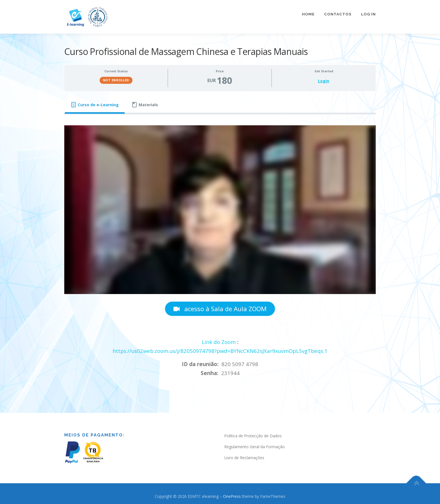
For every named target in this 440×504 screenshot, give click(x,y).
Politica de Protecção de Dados (253, 433)
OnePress (232, 493)
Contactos (338, 14)
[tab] (95, 102)
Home (308, 14)
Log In (368, 14)
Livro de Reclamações (244, 455)
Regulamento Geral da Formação (255, 444)
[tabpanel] (220, 249)
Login (324, 78)
